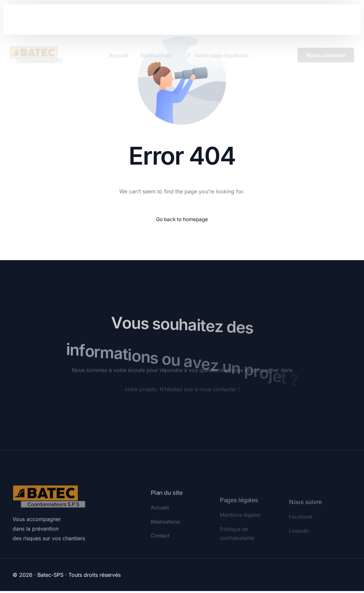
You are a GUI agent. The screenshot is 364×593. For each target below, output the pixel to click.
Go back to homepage (182, 219)
